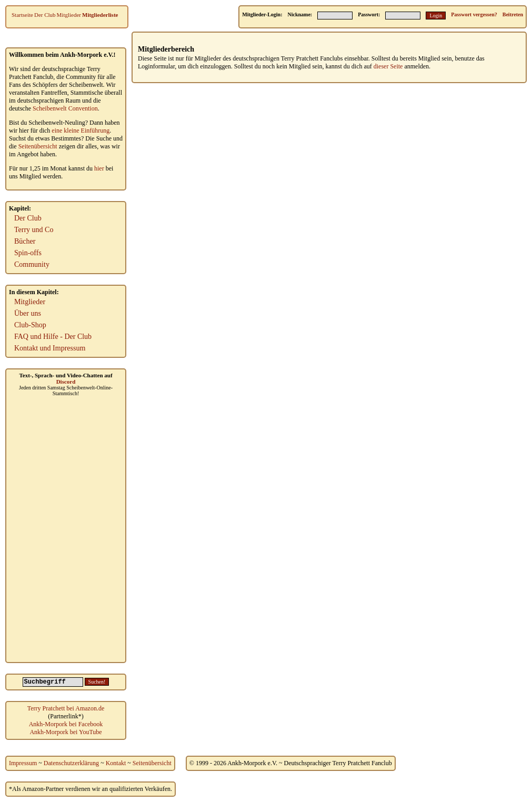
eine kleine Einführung (81, 131)
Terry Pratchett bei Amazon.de (66, 708)
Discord (66, 382)
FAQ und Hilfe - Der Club (53, 337)
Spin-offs (28, 253)
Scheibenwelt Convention (65, 108)
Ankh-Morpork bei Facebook (66, 724)
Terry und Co (34, 230)
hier (99, 168)
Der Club (45, 15)
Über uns (28, 313)
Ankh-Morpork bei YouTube (66, 732)
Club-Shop (30, 325)
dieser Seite (388, 66)
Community (32, 264)
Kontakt (116, 763)
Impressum (23, 763)
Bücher (25, 241)
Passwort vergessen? (474, 14)
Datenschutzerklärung (71, 763)
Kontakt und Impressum (50, 348)
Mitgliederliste (100, 15)
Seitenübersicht (38, 146)
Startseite (22, 15)
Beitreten (513, 14)
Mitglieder (69, 15)
